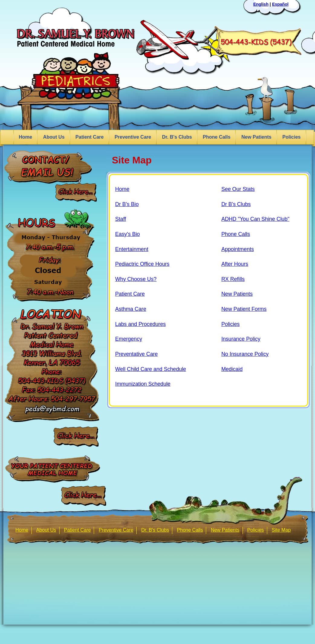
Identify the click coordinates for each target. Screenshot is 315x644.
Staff (121, 219)
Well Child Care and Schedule (151, 369)
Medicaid (232, 369)
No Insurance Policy (245, 354)
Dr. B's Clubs (177, 137)
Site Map (281, 530)
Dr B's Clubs (236, 204)
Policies (291, 137)
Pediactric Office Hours (142, 264)
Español (280, 4)
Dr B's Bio (127, 204)
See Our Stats (238, 189)
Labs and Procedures (140, 324)
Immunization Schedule (143, 384)
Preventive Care (133, 137)
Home (25, 137)
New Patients (256, 137)
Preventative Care (136, 354)
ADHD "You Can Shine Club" (255, 219)
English (261, 4)
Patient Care (90, 137)
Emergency (129, 339)
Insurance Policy (241, 339)
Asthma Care (131, 309)
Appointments (238, 249)
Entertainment (132, 249)
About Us (54, 137)
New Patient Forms (244, 309)
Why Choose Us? (136, 279)
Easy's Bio (128, 234)
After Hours (235, 264)
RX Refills (233, 279)
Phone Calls (217, 137)
